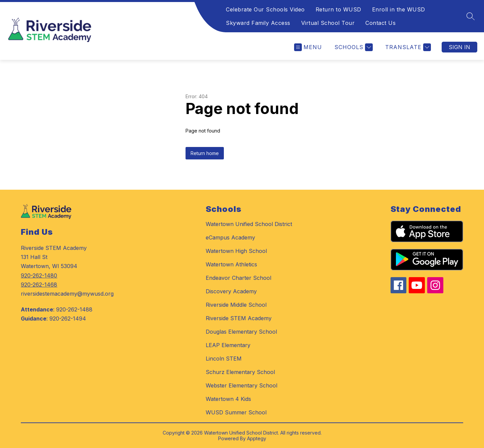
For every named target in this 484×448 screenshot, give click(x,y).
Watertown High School (236, 251)
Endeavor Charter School (238, 278)
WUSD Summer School (236, 412)
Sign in (459, 47)
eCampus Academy (230, 237)
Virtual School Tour (328, 23)
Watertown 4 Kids (228, 399)
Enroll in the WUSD (399, 9)
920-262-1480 (39, 275)
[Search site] (471, 16)
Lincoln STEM (224, 359)
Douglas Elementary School (241, 332)
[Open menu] (308, 47)
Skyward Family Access (258, 23)
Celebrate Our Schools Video (265, 9)
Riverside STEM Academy (239, 318)
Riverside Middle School (236, 305)
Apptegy (257, 438)
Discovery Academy (231, 291)
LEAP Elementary (228, 345)
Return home (205, 153)
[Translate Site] (407, 47)
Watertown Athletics (231, 264)
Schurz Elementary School (240, 372)
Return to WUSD (338, 9)
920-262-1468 (39, 285)
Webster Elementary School (241, 385)
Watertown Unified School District (249, 224)
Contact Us (380, 23)
